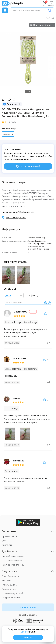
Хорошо (28, 637)
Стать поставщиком (12, 561)
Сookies (25, 632)
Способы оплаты (10, 576)
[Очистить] (49, 303)
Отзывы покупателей (13, 593)
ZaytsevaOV (21, 312)
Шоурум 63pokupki (11, 598)
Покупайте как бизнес (13, 556)
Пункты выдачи (10, 585)
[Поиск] (50, 10)
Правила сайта (9, 536)
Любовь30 (19, 461)
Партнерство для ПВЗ (13, 565)
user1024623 (20, 358)
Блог (4, 541)
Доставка (7, 580)
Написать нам (28, 607)
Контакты (7, 545)
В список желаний (28, 166)
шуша (16, 398)
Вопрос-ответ (9, 589)
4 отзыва (12, 122)
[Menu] (5, 10)
